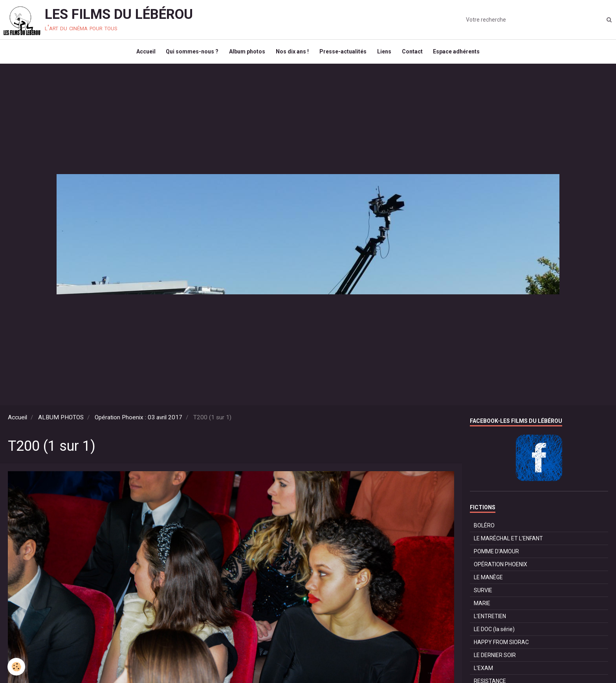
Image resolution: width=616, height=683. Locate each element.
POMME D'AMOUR (496, 555)
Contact (415, 53)
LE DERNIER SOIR (495, 659)
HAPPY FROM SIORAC (501, 646)
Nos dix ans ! (292, 53)
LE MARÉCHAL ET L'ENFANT (508, 542)
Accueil (142, 53)
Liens (386, 53)
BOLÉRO (484, 529)
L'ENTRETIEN (490, 620)
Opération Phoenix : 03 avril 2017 (138, 421)
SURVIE (483, 594)
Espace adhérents (461, 53)
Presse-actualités (344, 53)
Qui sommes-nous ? (189, 53)
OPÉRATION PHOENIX (500, 568)
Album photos (246, 53)
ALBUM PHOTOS (61, 421)
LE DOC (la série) (494, 633)
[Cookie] (17, 667)
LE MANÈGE (488, 581)
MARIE (482, 607)
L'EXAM (483, 672)
